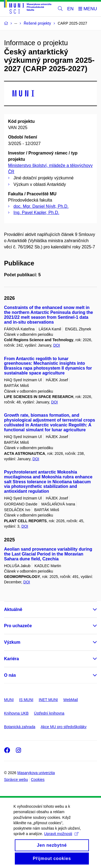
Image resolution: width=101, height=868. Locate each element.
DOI (57, 345)
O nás (10, 675)
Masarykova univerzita (36, 773)
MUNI (9, 700)
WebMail (71, 700)
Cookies (38, 780)
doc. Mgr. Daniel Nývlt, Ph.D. (41, 206)
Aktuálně (13, 609)
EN (71, 9)
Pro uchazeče (18, 626)
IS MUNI (26, 700)
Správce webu (16, 780)
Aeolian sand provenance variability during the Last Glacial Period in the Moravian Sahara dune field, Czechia (48, 554)
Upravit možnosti (61, 839)
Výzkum (12, 642)
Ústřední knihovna (49, 713)
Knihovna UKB (16, 713)
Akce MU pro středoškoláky (64, 727)
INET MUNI (48, 700)
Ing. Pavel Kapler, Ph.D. (36, 213)
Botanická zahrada (20, 727)
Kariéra (11, 659)
